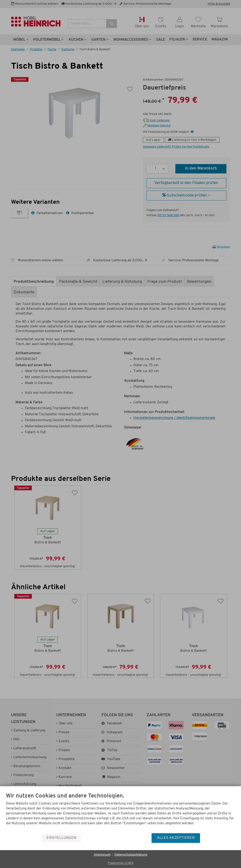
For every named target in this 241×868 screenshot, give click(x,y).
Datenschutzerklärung (131, 855)
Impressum (102, 855)
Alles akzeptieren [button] (176, 838)
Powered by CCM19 (121, 863)
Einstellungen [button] (61, 838)
